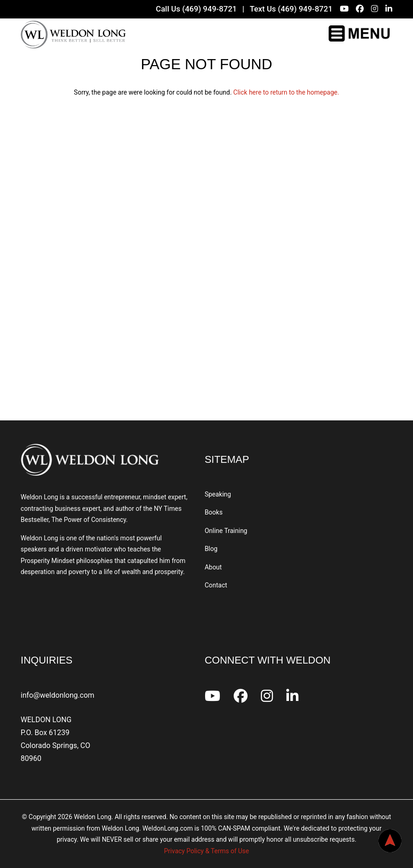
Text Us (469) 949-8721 (291, 9)
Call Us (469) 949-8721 (196, 9)
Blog (211, 549)
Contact (216, 585)
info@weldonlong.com (58, 695)
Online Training (226, 531)
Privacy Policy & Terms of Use (206, 851)
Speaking (218, 494)
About (213, 567)
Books (214, 512)
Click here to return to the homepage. (286, 92)
